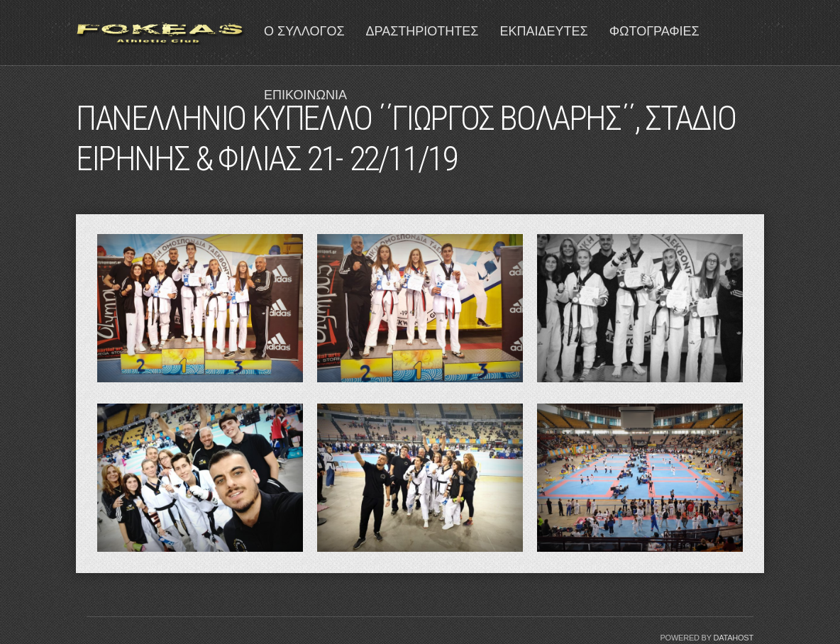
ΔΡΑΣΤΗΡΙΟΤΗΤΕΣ (422, 31)
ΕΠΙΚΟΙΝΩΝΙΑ (305, 95)
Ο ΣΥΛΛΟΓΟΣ (304, 31)
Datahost (733, 638)
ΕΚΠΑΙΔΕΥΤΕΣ (543, 31)
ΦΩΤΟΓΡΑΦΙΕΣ (654, 31)
